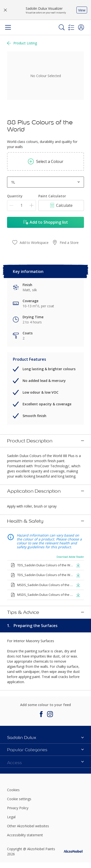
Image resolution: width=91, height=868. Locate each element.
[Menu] (8, 27)
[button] (81, 27)
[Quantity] (21, 205)
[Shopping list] (71, 27)
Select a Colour (46, 161)
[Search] (62, 27)
